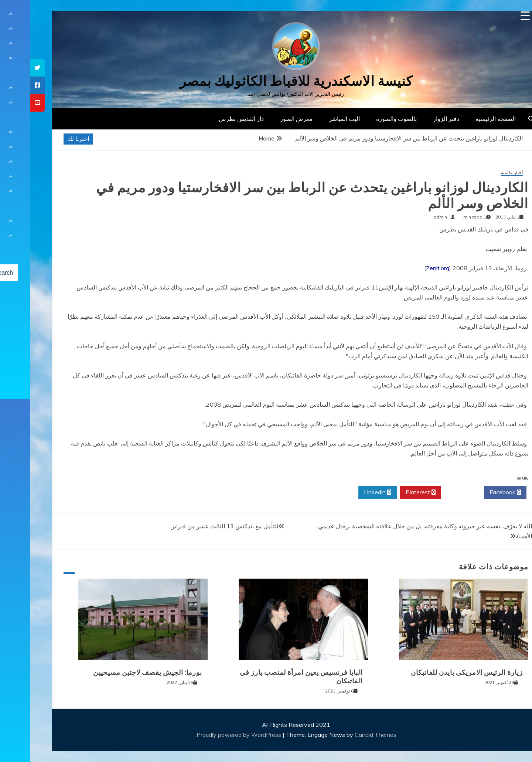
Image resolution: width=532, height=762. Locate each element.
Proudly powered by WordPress (210, 735)
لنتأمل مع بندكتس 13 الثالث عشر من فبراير (195, 526)
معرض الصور (266, 119)
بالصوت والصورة (366, 119)
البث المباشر (314, 119)
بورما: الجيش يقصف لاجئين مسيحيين (118, 673)
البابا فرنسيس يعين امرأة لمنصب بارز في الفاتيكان (271, 677)
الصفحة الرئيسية (466, 119)
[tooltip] (7, 68)
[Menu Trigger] (495, 16)
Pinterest (391, 492)
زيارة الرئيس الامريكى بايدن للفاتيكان (437, 673)
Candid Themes (346, 735)
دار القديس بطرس (211, 119)
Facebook (475, 492)
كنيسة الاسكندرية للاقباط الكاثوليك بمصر (266, 81)
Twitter (433, 492)
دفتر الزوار (416, 119)
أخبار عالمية (482, 173)
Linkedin (348, 492)
